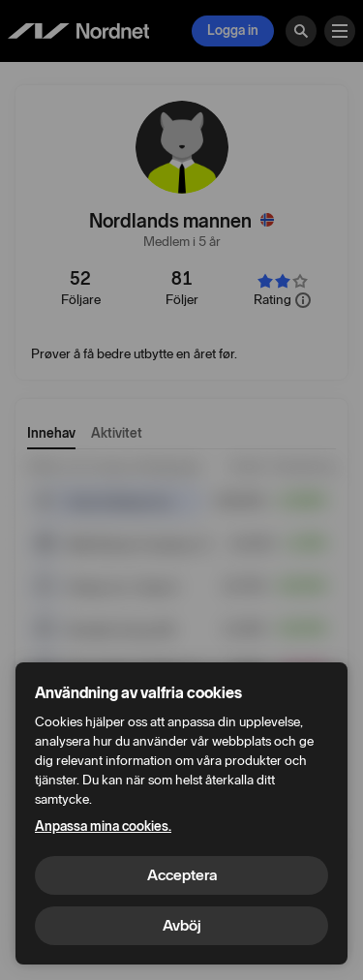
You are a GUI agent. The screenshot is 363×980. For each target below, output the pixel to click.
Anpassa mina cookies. (103, 827)
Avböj (182, 925)
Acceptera (182, 875)
